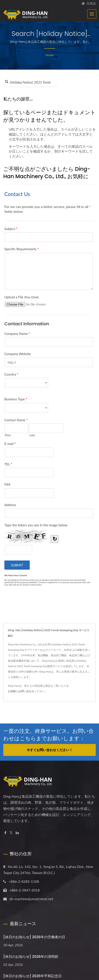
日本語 (91, 3)
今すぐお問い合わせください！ (50, 750)
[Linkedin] (17, 833)
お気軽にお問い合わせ (21, 691)
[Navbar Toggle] (92, 14)
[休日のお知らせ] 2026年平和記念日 (32, 976)
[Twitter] (11, 833)
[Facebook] (5, 833)
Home (49, 55)
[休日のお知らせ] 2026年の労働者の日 (34, 937)
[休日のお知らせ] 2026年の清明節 (31, 957)
